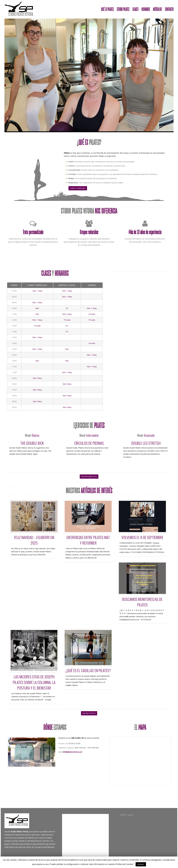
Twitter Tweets (126, 815)
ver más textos (89, 713)
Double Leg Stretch (146, 443)
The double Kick (32, 443)
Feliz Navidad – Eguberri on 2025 (34, 540)
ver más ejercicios (89, 477)
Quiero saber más (78, 188)
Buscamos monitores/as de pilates (142, 602)
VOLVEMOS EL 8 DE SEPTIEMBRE (142, 537)
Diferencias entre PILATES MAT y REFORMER (88, 540)
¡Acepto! (141, 864)
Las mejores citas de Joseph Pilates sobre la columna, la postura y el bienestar (34, 682)
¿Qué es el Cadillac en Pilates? (88, 670)
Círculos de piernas (89, 443)
